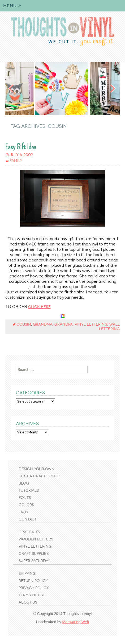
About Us (28, 602)
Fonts (25, 498)
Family (16, 161)
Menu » (12, 6)
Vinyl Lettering (35, 546)
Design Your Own (36, 469)
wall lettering (109, 327)
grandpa (64, 324)
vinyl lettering (91, 324)
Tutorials (29, 491)
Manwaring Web (76, 622)
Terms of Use (32, 595)
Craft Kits (29, 532)
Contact (28, 519)
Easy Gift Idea (21, 147)
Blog (24, 483)
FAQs (23, 512)
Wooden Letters (36, 539)
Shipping (27, 574)
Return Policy (33, 581)
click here (39, 307)
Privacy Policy (34, 588)
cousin (24, 324)
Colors (26, 505)
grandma (43, 324)
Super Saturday (34, 561)
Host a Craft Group (39, 476)
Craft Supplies (34, 554)
